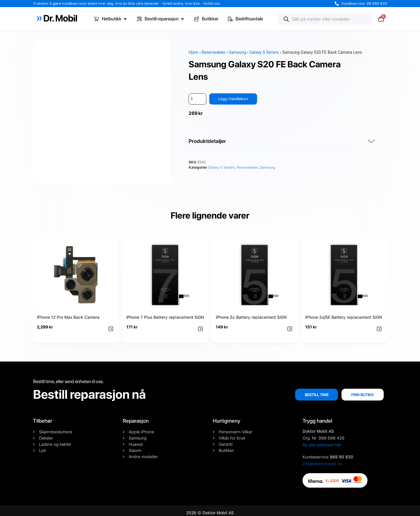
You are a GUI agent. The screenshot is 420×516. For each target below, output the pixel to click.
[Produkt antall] (197, 99)
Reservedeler (214, 52)
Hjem (193, 52)
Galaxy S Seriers (264, 52)
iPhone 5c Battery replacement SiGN (251, 313)
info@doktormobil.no (322, 460)
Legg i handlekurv (234, 99)
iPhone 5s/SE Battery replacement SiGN (344, 313)
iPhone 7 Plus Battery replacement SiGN (165, 313)
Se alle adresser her (322, 441)
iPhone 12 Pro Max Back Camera (68, 313)
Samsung (237, 52)
